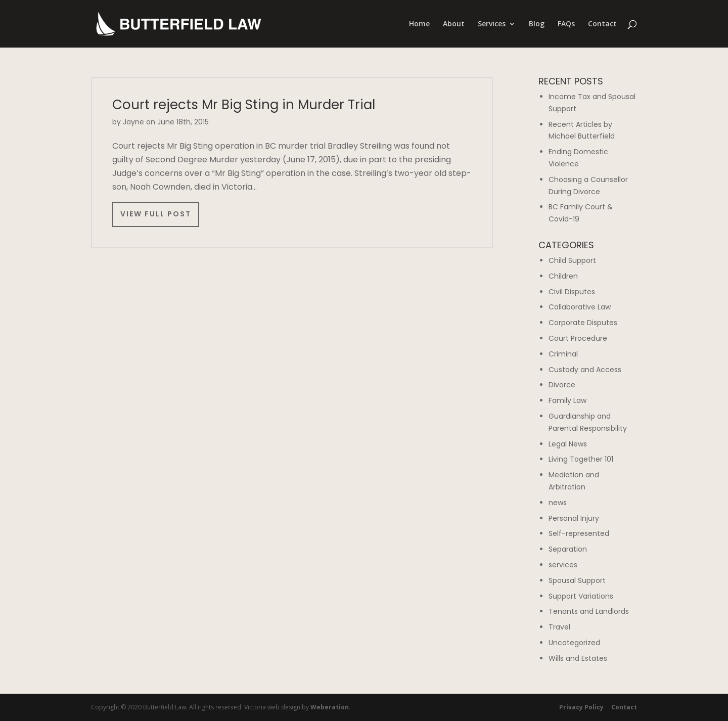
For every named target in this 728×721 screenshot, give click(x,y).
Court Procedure (578, 338)
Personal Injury (574, 518)
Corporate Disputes (583, 323)
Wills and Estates (578, 658)
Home (419, 24)
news (558, 503)
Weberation (330, 707)
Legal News (568, 444)
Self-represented (579, 533)
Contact (602, 24)
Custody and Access (585, 370)
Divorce (562, 385)
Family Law (567, 400)
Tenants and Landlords (589, 611)
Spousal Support (577, 580)
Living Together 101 (581, 459)
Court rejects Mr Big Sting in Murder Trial (244, 105)
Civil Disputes (572, 292)
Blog (537, 24)
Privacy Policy (581, 707)
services (563, 565)
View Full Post (156, 214)
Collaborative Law (580, 307)
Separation (568, 549)
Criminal (563, 354)
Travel (559, 627)
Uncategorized (574, 643)
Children (563, 276)
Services (492, 24)
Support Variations (581, 596)
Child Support (572, 260)
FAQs (566, 24)
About (454, 24)
